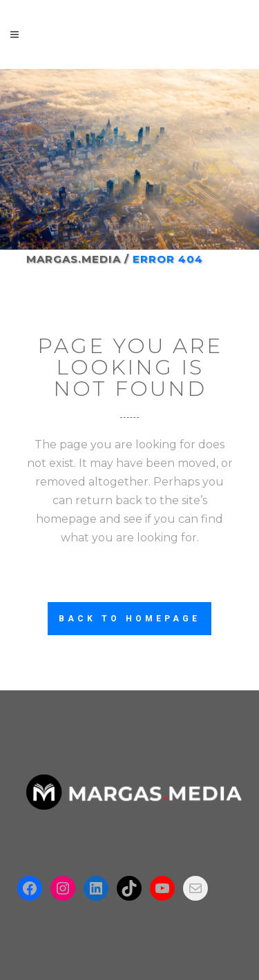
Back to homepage (129, 619)
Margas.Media (74, 259)
